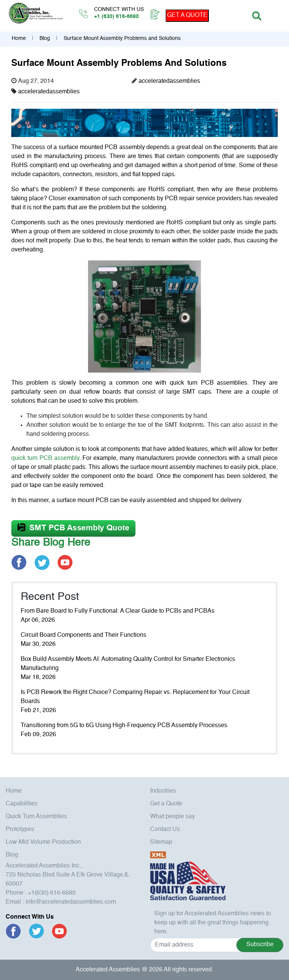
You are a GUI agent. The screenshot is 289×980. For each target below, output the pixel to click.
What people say (173, 817)
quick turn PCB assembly (45, 458)
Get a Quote (166, 804)
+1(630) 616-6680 (52, 893)
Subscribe (260, 945)
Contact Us (165, 829)
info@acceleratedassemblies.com (71, 902)
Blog (45, 38)
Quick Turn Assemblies (36, 817)
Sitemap (161, 842)
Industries (163, 791)
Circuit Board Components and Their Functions (84, 635)
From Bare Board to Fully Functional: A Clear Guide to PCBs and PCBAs (118, 611)
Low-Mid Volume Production (43, 842)
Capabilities (22, 804)
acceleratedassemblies (169, 81)
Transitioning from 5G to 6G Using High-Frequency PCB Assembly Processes (124, 726)
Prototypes (20, 829)
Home (19, 38)
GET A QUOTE (187, 15)
